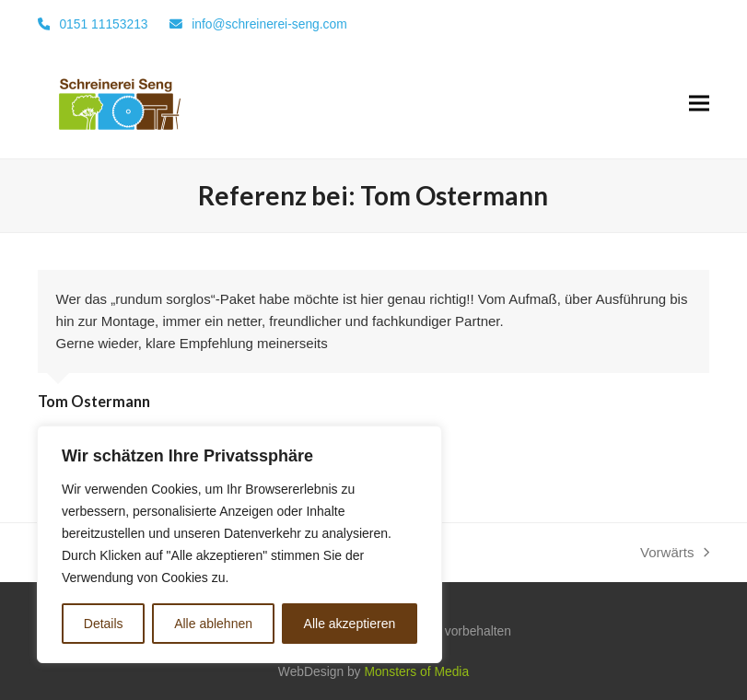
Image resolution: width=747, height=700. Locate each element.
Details (104, 624)
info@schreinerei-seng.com (269, 24)
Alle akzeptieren (350, 624)
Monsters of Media (416, 671)
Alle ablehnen (213, 624)
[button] (699, 104)
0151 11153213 (103, 24)
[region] (239, 544)
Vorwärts (675, 554)
